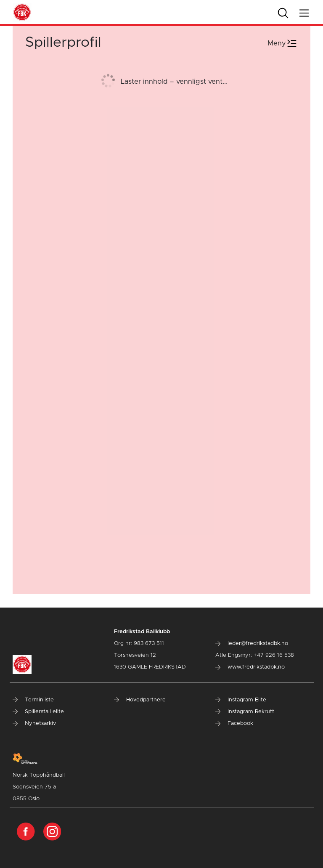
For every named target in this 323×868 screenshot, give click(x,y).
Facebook (234, 723)
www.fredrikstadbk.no (250, 667)
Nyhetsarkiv (34, 723)
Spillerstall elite (38, 712)
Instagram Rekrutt (245, 712)
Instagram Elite (241, 700)
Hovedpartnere (140, 700)
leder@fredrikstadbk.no (252, 644)
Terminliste (33, 700)
